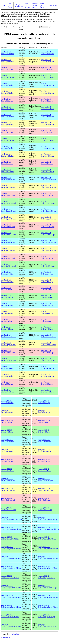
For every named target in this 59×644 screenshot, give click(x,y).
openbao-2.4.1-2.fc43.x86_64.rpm (48, 391)
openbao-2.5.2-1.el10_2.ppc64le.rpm (48, 218)
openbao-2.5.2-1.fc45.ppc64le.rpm (48, 61)
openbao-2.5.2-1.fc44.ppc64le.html (8, 92)
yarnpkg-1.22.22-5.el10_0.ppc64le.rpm (45, 489)
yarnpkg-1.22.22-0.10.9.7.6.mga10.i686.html (10, 538)
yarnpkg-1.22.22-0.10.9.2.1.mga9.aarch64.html (11, 557)
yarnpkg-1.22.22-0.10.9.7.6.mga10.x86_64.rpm (48, 548)
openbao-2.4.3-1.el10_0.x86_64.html (8, 360)
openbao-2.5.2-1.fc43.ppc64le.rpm (48, 124)
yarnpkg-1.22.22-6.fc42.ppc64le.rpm (45, 450)
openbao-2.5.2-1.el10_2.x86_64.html (8, 234)
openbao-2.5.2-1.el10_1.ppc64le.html (9, 249)
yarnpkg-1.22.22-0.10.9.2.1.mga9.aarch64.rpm (48, 557)
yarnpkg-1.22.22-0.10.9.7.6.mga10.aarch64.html (11, 519)
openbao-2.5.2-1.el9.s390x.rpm (47, 289)
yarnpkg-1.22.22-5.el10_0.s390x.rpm (45, 499)
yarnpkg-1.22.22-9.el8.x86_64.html (7, 431)
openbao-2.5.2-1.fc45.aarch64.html (8, 53)
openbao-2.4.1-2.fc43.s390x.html (7, 383)
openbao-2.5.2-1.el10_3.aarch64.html (9, 179)
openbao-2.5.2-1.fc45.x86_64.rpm (48, 76)
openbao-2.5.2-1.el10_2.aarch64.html (9, 210)
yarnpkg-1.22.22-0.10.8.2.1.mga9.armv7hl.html (11, 606)
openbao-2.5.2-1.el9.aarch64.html (7, 273)
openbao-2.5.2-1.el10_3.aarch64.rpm (48, 179)
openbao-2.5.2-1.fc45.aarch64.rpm (48, 53)
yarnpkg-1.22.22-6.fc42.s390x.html (7, 460)
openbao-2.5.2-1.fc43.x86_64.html (8, 139)
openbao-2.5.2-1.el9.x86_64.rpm (47, 297)
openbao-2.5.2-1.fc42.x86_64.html (8, 171)
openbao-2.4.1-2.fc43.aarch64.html (8, 367)
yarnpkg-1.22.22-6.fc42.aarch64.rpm (45, 441)
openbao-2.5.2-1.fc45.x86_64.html (8, 76)
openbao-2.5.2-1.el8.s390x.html (7, 320)
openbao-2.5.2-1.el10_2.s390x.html (8, 226)
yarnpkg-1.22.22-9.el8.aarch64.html (7, 402)
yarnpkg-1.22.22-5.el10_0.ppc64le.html (9, 489)
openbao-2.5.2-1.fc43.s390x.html (7, 131)
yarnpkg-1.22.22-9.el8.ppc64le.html (7, 412)
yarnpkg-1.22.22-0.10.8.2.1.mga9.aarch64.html (11, 596)
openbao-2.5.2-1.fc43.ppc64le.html (8, 124)
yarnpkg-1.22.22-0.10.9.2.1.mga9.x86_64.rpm (48, 587)
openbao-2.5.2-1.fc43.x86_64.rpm (48, 139)
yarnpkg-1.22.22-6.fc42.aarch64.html (8, 441)
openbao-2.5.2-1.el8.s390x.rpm (47, 320)
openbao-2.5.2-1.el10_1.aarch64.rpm (48, 242)
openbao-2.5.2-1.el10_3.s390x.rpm (48, 194)
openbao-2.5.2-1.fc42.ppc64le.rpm (48, 155)
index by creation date (35, 5)
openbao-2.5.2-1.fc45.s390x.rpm (47, 69)
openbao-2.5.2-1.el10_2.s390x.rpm (48, 226)
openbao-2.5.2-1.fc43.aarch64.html (8, 116)
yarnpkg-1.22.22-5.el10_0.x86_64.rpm (45, 509)
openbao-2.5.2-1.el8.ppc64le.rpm (47, 312)
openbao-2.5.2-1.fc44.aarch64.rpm (48, 84)
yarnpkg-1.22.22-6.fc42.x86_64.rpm (45, 470)
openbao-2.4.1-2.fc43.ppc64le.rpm (48, 375)
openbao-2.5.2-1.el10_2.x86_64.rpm (48, 234)
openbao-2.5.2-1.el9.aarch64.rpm (47, 273)
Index (4, 5)
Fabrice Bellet (5, 638)
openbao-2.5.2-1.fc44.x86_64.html (8, 108)
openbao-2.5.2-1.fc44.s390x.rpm (47, 100)
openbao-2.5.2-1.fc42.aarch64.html (8, 147)
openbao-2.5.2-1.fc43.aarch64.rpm (48, 116)
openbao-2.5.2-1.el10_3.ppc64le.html (9, 187)
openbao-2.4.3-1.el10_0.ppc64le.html (9, 344)
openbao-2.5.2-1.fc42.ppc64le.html (8, 155)
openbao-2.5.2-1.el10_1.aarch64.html (9, 242)
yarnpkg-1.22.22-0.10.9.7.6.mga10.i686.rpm (47, 538)
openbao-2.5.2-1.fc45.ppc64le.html (8, 61)
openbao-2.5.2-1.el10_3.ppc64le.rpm (48, 187)
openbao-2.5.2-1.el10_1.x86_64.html (8, 265)
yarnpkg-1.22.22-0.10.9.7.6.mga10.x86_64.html (11, 548)
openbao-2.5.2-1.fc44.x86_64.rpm (48, 108)
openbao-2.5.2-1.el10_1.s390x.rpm (48, 257)
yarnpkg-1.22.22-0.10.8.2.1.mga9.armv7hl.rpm (48, 606)
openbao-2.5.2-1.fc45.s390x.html (7, 69)
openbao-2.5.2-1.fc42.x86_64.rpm (48, 171)
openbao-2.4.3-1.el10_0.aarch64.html (9, 336)
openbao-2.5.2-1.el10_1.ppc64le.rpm (48, 249)
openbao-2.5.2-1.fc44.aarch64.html (8, 84)
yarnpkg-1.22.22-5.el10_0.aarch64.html (9, 480)
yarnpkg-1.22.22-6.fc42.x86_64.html (8, 470)
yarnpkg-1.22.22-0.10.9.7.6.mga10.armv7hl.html (12, 528)
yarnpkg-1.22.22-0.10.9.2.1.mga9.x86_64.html (11, 587)
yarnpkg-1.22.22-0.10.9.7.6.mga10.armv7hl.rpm (49, 528)
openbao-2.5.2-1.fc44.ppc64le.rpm (48, 92)
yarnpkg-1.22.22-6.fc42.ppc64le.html (8, 450)
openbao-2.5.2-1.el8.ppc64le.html (7, 312)
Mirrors (49, 5)
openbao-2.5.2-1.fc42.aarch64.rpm (48, 147)
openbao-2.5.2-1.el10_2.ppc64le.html (9, 218)
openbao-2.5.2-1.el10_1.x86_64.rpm (48, 265)
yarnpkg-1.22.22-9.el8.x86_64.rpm (44, 431)
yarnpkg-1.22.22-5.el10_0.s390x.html (8, 499)
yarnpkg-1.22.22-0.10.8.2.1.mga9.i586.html (10, 616)
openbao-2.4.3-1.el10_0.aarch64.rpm (48, 336)
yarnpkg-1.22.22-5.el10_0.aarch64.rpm (45, 480)
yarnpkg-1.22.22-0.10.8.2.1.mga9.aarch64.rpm (48, 596)
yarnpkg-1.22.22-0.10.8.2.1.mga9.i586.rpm (47, 616)
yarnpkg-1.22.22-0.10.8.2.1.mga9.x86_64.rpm (48, 626)
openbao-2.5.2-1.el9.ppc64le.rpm (47, 281)
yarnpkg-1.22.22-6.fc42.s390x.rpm (44, 460)
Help (55, 5)
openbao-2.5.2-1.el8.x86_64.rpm (47, 328)
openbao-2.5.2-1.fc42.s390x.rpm (47, 163)
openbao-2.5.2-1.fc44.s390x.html (7, 100)
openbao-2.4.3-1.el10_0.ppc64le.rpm (48, 344)
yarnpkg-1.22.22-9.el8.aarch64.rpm (44, 402)
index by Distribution (19, 5)
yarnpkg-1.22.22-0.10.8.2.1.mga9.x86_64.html (11, 626)
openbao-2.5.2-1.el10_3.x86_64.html (8, 202)
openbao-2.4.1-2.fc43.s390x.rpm (47, 383)
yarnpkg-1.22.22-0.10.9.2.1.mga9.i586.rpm (47, 577)
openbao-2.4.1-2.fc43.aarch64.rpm (48, 367)
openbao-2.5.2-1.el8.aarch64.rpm (47, 304)
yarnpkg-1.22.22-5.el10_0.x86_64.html (8, 509)
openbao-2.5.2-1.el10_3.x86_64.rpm (48, 202)
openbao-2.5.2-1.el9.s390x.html (7, 289)
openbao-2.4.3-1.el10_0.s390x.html (8, 352)
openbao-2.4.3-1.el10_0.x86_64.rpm (48, 360)
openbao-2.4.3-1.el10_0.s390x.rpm (48, 352)
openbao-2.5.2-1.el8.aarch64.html (7, 304)
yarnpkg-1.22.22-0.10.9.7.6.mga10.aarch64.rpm (48, 519)
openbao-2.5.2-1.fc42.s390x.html (7, 163)
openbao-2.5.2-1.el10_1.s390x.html (8, 257)
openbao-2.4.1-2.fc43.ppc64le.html (8, 375)
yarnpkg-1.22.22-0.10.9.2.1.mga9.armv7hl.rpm (48, 567)
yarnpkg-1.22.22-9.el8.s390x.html (7, 421)
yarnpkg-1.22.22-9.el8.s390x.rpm (44, 421)
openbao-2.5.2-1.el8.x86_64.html (7, 328)
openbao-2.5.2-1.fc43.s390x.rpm (47, 131)
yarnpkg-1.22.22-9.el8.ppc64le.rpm (44, 412)
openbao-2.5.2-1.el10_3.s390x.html (8, 194)
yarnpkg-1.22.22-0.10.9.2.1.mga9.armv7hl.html (11, 567)
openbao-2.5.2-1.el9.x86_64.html (7, 297)
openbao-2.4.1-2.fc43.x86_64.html (8, 391)
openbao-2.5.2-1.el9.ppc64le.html (7, 281)
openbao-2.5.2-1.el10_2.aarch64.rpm (48, 210)
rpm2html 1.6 (15, 634)
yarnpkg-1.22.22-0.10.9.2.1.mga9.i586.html (10, 577)
